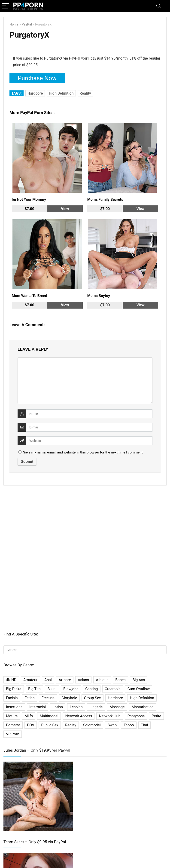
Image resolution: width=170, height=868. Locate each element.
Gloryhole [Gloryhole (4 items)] (69, 698)
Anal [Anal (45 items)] (48, 680)
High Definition (61, 93)
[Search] (159, 6)
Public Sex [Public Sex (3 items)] (50, 725)
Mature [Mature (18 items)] (12, 716)
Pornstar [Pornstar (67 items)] (13, 725)
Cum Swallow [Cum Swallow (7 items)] (139, 689)
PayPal (27, 24)
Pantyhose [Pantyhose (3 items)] (136, 716)
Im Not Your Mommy (29, 199)
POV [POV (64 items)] (31, 725)
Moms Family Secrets (105, 199)
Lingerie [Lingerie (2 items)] (96, 707)
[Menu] (6, 6)
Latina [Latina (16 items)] (58, 707)
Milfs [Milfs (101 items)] (29, 716)
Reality (85, 93)
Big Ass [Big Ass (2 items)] (139, 680)
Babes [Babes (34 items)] (120, 680)
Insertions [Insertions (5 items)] (14, 707)
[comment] (85, 381)
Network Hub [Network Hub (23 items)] (110, 716)
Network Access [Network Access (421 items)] (79, 716)
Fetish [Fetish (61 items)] (29, 698)
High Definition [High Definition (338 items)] (142, 698)
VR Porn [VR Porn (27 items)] (13, 734)
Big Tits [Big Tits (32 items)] (34, 689)
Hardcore (35, 93)
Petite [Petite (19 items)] (156, 716)
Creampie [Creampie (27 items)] (113, 689)
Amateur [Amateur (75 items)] (30, 680)
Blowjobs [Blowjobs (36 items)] (71, 689)
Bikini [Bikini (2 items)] (52, 689)
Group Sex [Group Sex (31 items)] (93, 698)
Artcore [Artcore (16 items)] (65, 680)
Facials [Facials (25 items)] (12, 698)
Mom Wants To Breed (29, 296)
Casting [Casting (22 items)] (91, 689)
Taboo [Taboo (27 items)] (129, 725)
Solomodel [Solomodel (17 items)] (92, 725)
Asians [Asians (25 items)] (83, 680)
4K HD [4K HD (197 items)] (11, 680)
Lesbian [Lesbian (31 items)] (76, 707)
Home (14, 24)
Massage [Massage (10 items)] (117, 707)
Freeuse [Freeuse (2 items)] (48, 698)
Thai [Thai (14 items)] (144, 725)
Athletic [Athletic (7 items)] (102, 680)
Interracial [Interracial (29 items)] (38, 707)
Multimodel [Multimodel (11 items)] (49, 716)
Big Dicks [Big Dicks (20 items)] (14, 689)
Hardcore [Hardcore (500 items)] (115, 698)
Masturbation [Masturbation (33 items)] (143, 707)
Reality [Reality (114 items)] (71, 725)
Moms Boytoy (99, 296)
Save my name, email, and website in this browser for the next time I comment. (83, 452)
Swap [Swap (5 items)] (112, 725)
